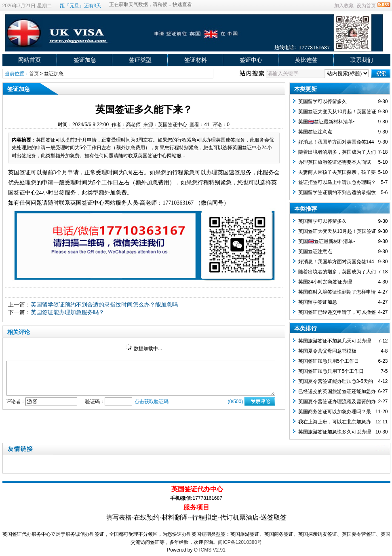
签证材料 (196, 60)
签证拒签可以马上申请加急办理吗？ (337, 182)
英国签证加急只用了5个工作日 (331, 371)
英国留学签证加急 (318, 302)
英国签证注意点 (315, 132)
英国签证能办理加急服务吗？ (67, 312)
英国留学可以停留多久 (322, 101)
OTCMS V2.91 (210, 550)
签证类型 (140, 60)
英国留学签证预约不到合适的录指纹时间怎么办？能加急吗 (104, 304)
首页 (34, 74)
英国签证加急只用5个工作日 (329, 361)
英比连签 (306, 60)
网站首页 (30, 60)
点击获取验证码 (152, 402)
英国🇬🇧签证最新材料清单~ (327, 122)
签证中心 (251, 60)
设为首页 (366, 6)
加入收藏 (344, 6)
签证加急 (85, 60)
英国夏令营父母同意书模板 (327, 351)
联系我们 (362, 60)
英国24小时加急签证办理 (325, 282)
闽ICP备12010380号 (240, 542)
